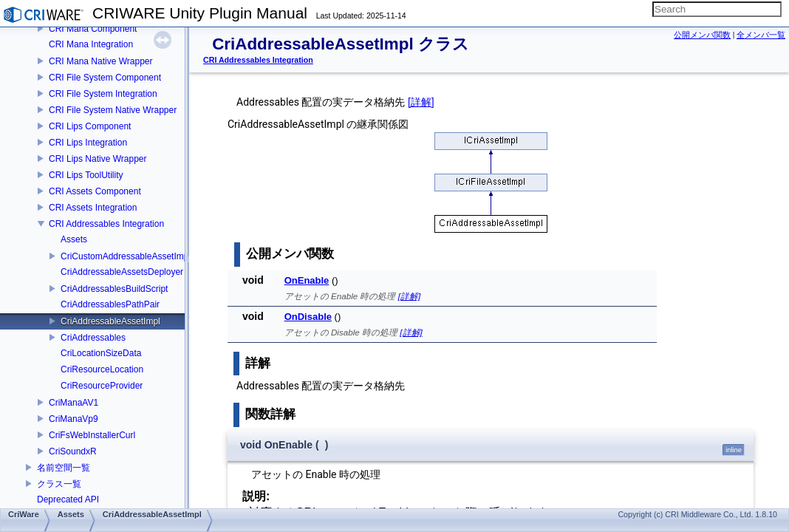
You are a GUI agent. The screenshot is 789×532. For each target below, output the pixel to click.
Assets (74, 239)
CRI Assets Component (95, 191)
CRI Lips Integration (88, 143)
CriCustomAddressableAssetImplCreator (140, 256)
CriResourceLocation (102, 369)
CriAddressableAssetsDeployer (122, 272)
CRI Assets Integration (93, 208)
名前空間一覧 (64, 468)
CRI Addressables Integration (106, 224)
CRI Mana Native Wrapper (101, 61)
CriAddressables (93, 338)
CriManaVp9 (74, 419)
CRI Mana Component (93, 29)
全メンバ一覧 (761, 35)
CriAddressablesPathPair (110, 304)
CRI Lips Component (90, 126)
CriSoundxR (73, 451)
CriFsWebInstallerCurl (92, 435)
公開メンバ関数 (702, 35)
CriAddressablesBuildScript (114, 289)
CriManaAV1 (74, 403)
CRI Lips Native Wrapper (98, 159)
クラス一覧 (59, 484)
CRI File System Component (105, 78)
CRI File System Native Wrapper (113, 110)
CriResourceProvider (102, 386)
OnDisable (308, 317)
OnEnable (307, 280)
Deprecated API (68, 499)
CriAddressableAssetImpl (110, 321)
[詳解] (421, 102)
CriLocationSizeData (101, 353)
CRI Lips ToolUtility (86, 175)
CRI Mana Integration (91, 44)
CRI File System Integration (103, 94)
